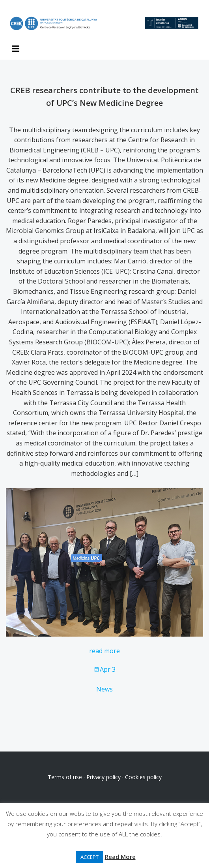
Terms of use (65, 777)
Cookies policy (143, 777)
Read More (120, 857)
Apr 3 (104, 669)
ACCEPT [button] (90, 857)
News (104, 689)
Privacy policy (104, 777)
